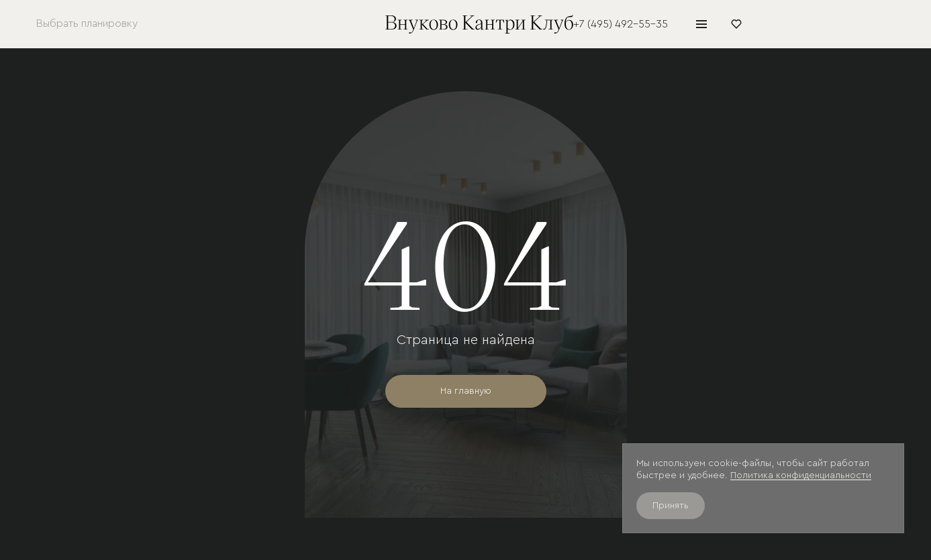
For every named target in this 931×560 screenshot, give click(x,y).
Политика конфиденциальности (801, 475)
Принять (671, 506)
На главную (466, 391)
